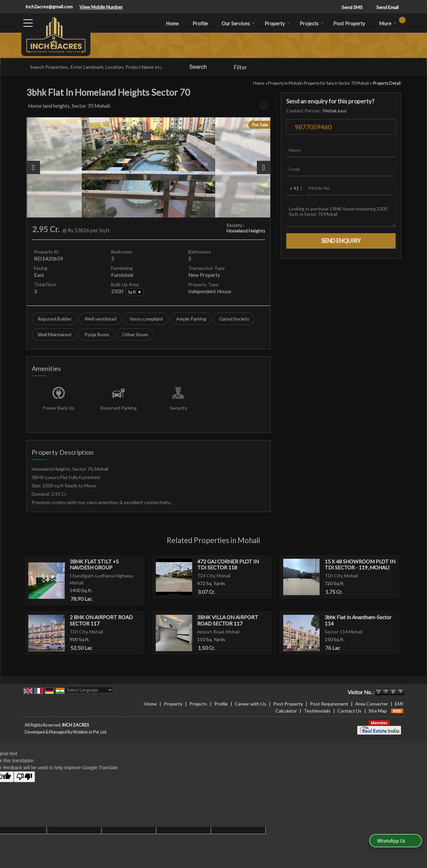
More (388, 23)
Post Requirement (329, 704)
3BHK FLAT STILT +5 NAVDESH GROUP (94, 564)
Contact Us (350, 711)
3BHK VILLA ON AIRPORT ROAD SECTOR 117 (228, 620)
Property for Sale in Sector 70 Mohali (336, 83)
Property (277, 23)
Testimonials (317, 711)
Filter (241, 67)
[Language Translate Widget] (89, 690)
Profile (200, 23)
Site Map (378, 711)
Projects (312, 23)
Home (172, 23)
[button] (101, 7)
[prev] (33, 167)
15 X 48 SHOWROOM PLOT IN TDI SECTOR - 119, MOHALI (360, 564)
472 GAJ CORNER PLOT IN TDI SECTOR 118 (228, 564)
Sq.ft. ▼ (135, 292)
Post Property (349, 23)
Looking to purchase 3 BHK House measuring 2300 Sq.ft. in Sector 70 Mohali (341, 214)
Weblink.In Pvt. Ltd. (90, 732)
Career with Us (251, 704)
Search (198, 67)
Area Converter (372, 704)
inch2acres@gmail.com (49, 7)
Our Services (238, 23)
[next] (264, 167)
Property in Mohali (285, 83)
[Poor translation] (24, 777)
